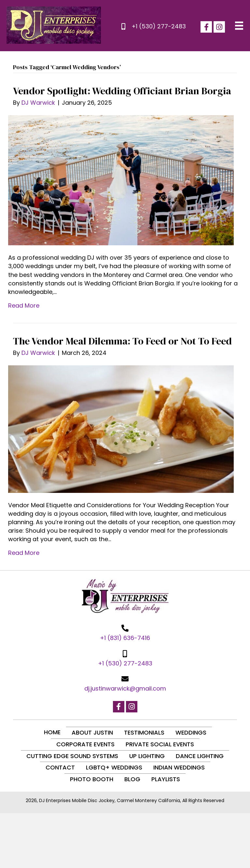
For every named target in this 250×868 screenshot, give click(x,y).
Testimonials (144, 732)
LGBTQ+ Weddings (114, 767)
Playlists (166, 779)
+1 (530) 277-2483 (159, 26)
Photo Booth (92, 779)
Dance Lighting (200, 756)
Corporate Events (85, 744)
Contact (60, 767)
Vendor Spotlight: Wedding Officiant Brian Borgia (122, 91)
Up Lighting (147, 756)
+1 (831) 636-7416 (125, 638)
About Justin (92, 732)
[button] (206, 27)
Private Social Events (160, 744)
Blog (132, 779)
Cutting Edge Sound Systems (72, 756)
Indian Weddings (179, 767)
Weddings (191, 732)
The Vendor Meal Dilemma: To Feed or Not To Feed (122, 341)
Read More (24, 305)
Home (52, 732)
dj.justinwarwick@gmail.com (125, 688)
